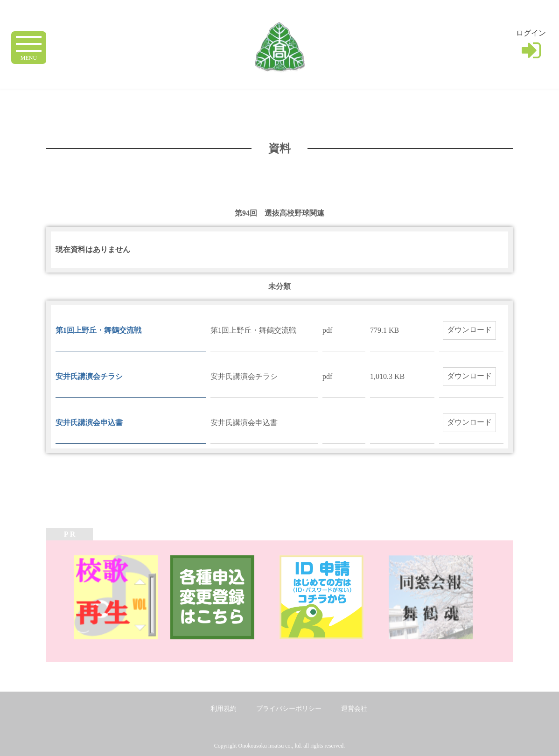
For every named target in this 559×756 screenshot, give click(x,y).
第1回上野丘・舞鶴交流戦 (98, 330)
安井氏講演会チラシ (89, 376)
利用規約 (224, 709)
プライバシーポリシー (289, 709)
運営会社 (354, 709)
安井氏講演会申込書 (89, 423)
